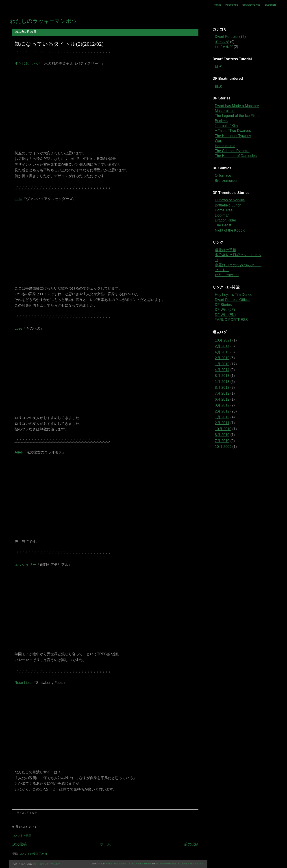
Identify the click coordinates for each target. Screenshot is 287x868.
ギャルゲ (32, 813)
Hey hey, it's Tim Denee (234, 295)
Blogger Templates (190, 864)
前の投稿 (191, 844)
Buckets (221, 121)
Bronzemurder (226, 181)
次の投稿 (20, 844)
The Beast (223, 225)
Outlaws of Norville (230, 200)
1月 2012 (222, 417)
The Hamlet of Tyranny (233, 136)
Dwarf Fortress (227, 37)
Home (218, 5)
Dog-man (222, 215)
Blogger (270, 5)
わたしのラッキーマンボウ (44, 21)
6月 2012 (222, 399)
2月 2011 (222, 423)
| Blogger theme (141, 864)
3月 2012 (222, 405)
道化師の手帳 (226, 250)
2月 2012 (222, 411)
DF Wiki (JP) (225, 310)
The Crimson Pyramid (232, 151)
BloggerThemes (166, 864)
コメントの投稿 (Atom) (33, 854)
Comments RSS (251, 5)
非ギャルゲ (224, 47)
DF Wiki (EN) (225, 315)
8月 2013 (222, 376)
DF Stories (223, 305)
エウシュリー (25, 565)
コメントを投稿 (22, 836)
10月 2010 (223, 429)
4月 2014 (222, 370)
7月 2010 (222, 441)
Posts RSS (232, 5)
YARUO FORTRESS (231, 320)
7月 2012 (222, 393)
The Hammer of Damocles (236, 156)
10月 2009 (223, 447)
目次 (218, 66)
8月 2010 (222, 435)
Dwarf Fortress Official (233, 300)
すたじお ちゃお (28, 63)
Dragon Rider (225, 220)
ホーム (105, 844)
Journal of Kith (226, 126)
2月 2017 (222, 346)
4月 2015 (222, 352)
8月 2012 (222, 388)
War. (218, 141)
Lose (18, 328)
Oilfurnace (223, 175)
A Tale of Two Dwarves (233, 131)
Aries (19, 452)
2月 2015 (222, 358)
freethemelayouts (118, 864)
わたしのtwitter (227, 275)
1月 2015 (222, 364)
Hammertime (225, 146)
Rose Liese (24, 683)
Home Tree (224, 210)
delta (18, 199)
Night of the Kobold (230, 230)
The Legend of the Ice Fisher (238, 116)
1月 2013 (222, 382)
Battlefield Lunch (228, 205)
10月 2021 (223, 340)
